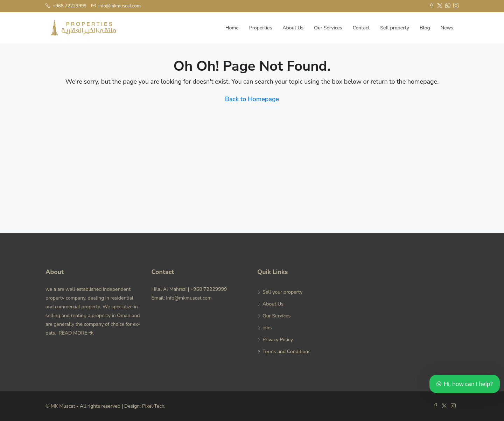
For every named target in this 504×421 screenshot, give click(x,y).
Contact (361, 28)
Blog (425, 28)
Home (232, 28)
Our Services (328, 28)
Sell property (395, 28)
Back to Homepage (252, 99)
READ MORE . (76, 333)
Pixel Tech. (154, 406)
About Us (293, 28)
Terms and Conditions (286, 352)
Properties (261, 28)
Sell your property (282, 292)
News (447, 28)
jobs (267, 328)
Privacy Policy (278, 340)
